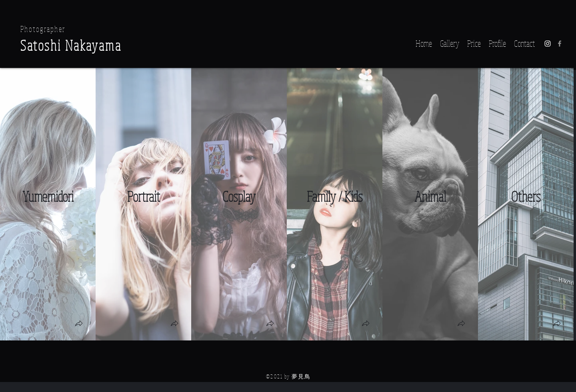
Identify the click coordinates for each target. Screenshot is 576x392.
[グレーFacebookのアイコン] (560, 44)
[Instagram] (548, 44)
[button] (79, 324)
